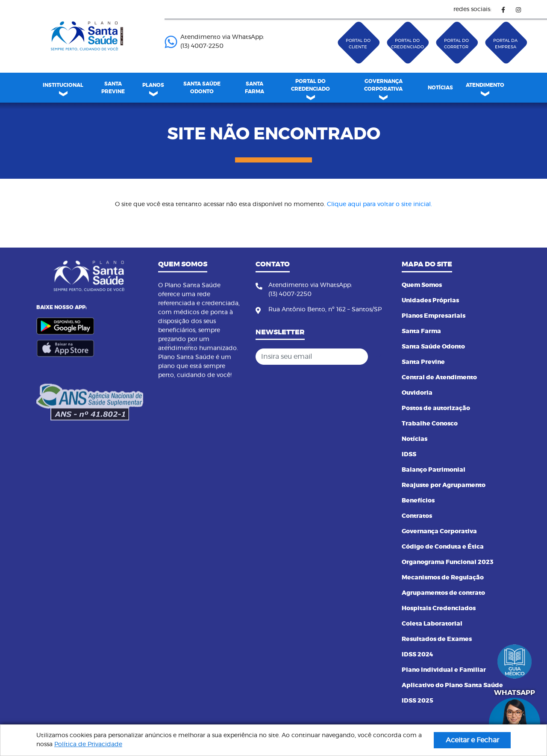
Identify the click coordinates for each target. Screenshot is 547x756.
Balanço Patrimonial (434, 470)
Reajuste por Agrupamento (444, 485)
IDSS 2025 (418, 701)
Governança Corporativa (439, 532)
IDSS (409, 455)
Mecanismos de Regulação (443, 578)
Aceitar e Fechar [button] (472, 740)
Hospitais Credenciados (439, 608)
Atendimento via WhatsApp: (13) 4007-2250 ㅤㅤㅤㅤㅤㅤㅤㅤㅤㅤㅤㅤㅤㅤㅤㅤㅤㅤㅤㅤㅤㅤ (214, 42)
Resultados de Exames (437, 639)
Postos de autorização (436, 408)
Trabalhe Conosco (430, 424)
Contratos (417, 516)
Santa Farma (421, 331)
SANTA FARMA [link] (254, 88)
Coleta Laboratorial (432, 624)
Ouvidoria (417, 393)
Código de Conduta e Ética (443, 547)
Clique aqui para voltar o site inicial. (379, 204)
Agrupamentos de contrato (443, 593)
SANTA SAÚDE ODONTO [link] (202, 88)
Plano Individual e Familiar (444, 670)
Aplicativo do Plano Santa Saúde (452, 685)
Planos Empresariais (434, 316)
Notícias (415, 439)
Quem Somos (422, 285)
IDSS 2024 (418, 655)
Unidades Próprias (430, 301)
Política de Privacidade (88, 744)
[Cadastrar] (380, 357)
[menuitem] (113, 88)
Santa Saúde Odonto (433, 347)
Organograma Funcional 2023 (448, 562)
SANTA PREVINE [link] (113, 88)
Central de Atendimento (439, 378)
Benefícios (418, 501)
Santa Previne (423, 362)
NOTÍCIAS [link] (440, 88)
